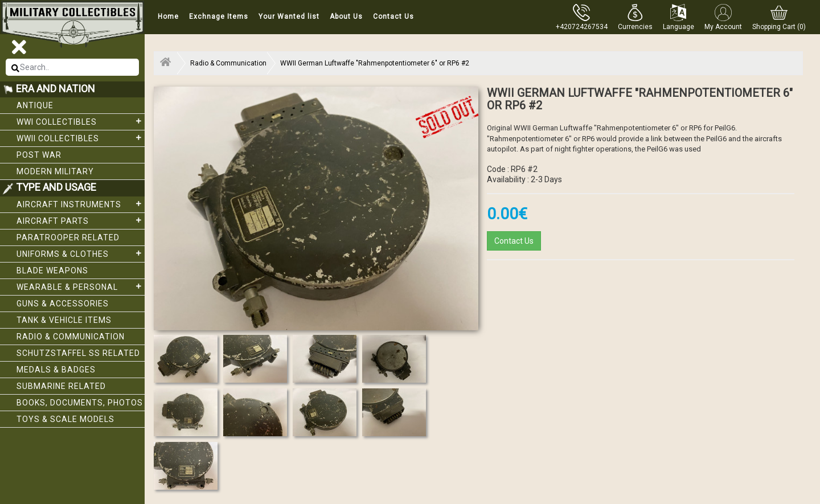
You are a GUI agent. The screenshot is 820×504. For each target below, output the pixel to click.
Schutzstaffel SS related (78, 353)
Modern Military (55, 171)
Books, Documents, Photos (80, 403)
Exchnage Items (219, 17)
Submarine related (61, 386)
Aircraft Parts (81, 220)
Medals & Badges (56, 370)
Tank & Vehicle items (64, 320)
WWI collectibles (81, 121)
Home (168, 17)
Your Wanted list (289, 17)
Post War (39, 155)
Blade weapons (52, 271)
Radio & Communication (71, 337)
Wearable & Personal (81, 286)
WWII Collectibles (81, 138)
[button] (635, 17)
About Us (346, 17)
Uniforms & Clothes (81, 253)
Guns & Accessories (63, 304)
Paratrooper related (68, 237)
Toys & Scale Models (65, 419)
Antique (35, 105)
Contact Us (393, 17)
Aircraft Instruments (81, 204)
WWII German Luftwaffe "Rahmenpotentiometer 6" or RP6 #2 (375, 63)
